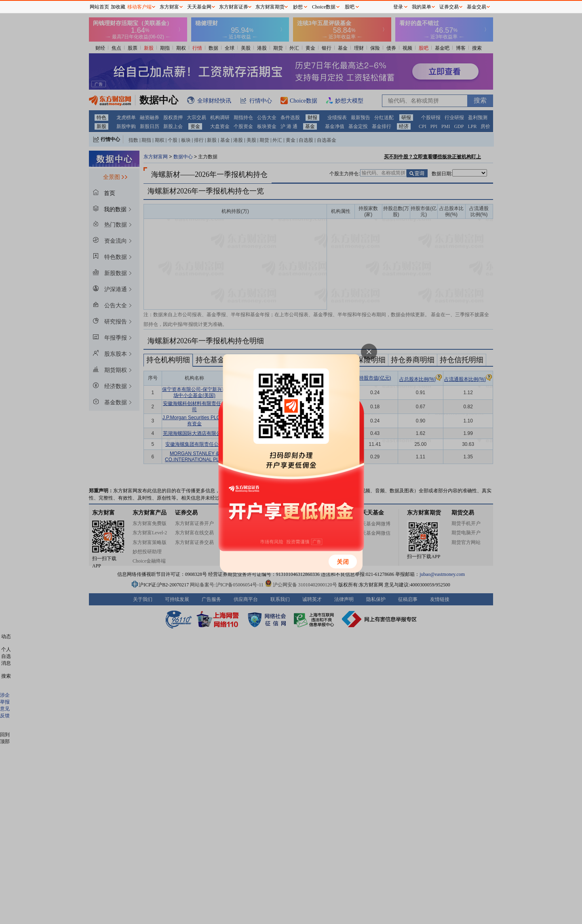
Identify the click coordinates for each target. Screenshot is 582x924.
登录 (398, 7)
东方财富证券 (234, 7)
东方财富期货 (270, 7)
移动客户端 (139, 7)
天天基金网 (199, 7)
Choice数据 (324, 7)
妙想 (298, 7)
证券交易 (449, 7)
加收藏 (118, 7)
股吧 (350, 7)
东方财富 (169, 7)
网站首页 (99, 7)
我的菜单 (422, 7)
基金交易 (477, 7)
